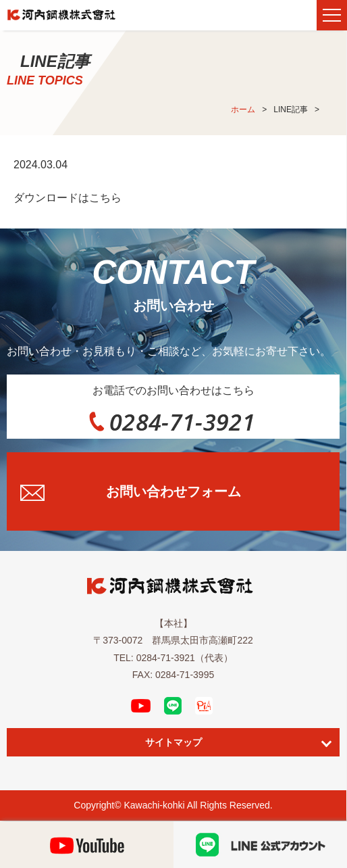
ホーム (243, 110)
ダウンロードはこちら (68, 198)
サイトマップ (173, 742)
